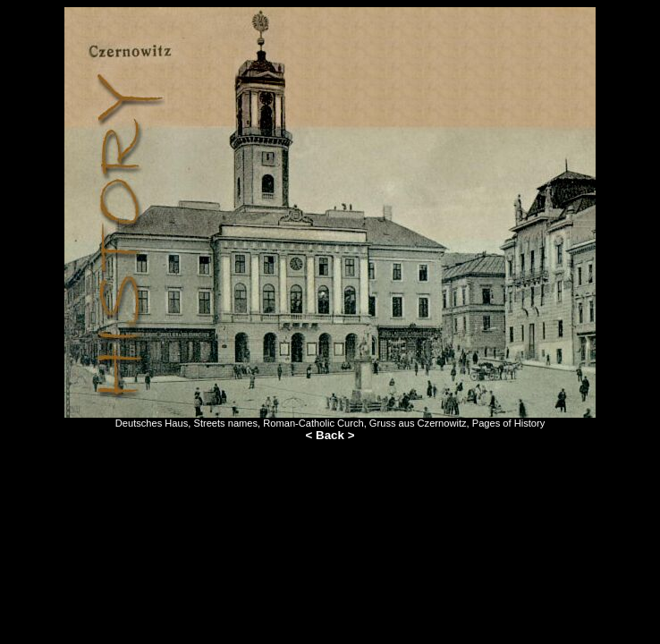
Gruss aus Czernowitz (418, 423)
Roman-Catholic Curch (313, 423)
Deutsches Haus (152, 423)
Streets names (225, 423)
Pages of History (509, 423)
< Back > (330, 435)
